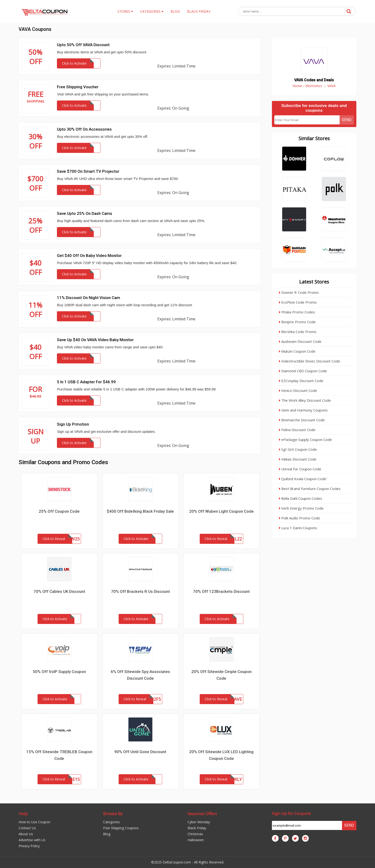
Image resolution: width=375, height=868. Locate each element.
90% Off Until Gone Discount (140, 752)
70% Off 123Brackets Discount (221, 591)
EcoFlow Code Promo (298, 302)
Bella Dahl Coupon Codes (301, 498)
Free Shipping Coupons (121, 828)
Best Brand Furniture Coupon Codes (310, 489)
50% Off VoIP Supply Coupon (59, 672)
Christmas (195, 834)
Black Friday (197, 828)
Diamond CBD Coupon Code (303, 371)
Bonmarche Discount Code (302, 420)
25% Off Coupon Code (59, 511)
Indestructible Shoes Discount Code (310, 361)
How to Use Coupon (34, 822)
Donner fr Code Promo (299, 292)
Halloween (196, 840)
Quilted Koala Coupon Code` (303, 479)
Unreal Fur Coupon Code (300, 469)
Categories (111, 822)
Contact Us (27, 828)
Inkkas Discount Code (298, 459)
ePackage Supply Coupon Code (306, 440)
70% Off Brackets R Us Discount (140, 591)
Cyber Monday (199, 822)
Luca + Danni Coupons (298, 528)
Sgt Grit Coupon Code (298, 449)
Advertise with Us (32, 840)
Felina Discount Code (297, 430)
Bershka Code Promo (298, 332)
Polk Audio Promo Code (300, 518)
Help (23, 814)
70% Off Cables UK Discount (59, 591)
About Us (26, 834)
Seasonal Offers (202, 814)
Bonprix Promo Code (297, 322)
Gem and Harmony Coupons (303, 410)
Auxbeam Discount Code (300, 341)
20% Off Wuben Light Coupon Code (221, 511)
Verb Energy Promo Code (301, 508)
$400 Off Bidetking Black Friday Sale (140, 511)
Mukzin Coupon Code (297, 351)
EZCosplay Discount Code (301, 381)
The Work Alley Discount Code (305, 400)
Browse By (113, 814)
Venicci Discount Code (298, 390)
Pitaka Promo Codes (297, 312)
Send (347, 120)
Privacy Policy (29, 846)
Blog (107, 834)
